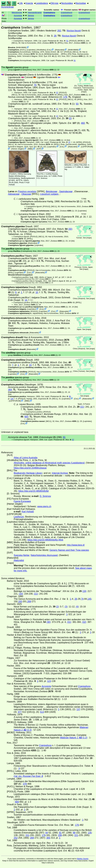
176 (77, 825)
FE (70, 54)
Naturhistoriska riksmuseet (44, 555)
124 (12, 399)
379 (25, 784)
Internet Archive (60, 473)
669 (17, 802)
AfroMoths (41, 50)
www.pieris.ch (44, 506)
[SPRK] (79, 142)
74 (82, 599)
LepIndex (31, 50)
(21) (82, 407)
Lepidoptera (42, 3)
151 (27, 835)
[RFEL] (60, 43)
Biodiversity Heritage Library (28, 473)
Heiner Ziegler (18, 149)
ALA (41, 54)
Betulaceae (52, 191)
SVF (39, 149)
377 (20, 712)
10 (37, 292)
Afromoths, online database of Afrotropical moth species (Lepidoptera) (49, 463)
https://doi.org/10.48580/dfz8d (33, 491)
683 (26, 417)
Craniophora (49, 12)
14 (26, 300)
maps (84, 92)
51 (67, 41)
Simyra (31, 15)
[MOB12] (81, 41)
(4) (77, 607)
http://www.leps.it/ (76, 545)
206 (60, 835)
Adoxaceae (14, 194)
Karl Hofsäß (28, 512)
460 (83, 123)
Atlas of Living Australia (26, 458)
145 (89, 599)
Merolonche (17, 12)
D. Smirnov (43, 178)
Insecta (29, 3)
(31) (69, 622)
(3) (66, 607)
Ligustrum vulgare (49, 194)
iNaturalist (60, 50)
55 (70, 396)
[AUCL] (23, 50)
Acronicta (18, 15)
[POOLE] (73, 41)
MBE (30, 149)
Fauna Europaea (22, 501)
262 (59, 31)
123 (49, 681)
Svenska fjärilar (22, 555)
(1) (81, 43)
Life (21, 3)
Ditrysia (54, 3)
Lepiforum (19, 517)
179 (65, 97)
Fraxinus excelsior (27, 191)
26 (76, 599)
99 (74, 833)
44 (47, 833)
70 (35, 85)
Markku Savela (83, 859)
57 (57, 93)
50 (77, 104)
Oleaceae (26, 194)
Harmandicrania (35, 12)
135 (90, 833)
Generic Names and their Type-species (69, 550)
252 (16, 838)
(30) (70, 229)
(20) (21, 594)
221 (76, 835)
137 (78, 709)
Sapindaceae (66, 191)
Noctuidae (81, 3)
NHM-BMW (21, 47)
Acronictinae (7, 7)
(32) (84, 622)
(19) (84, 591)
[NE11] (15, 43)
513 (42, 712)
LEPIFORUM (87, 146)
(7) (72, 130)
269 (29, 601)
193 (20, 601)
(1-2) (74, 738)
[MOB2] (47, 54)
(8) (69, 123)
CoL (49, 50)
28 (55, 36)
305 (48, 838)
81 (64, 437)
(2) (50, 56)
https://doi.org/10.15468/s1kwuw (30, 468)
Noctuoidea (67, 3)
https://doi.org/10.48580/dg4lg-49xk (45, 540)
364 (10, 390)
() (66, 12)
